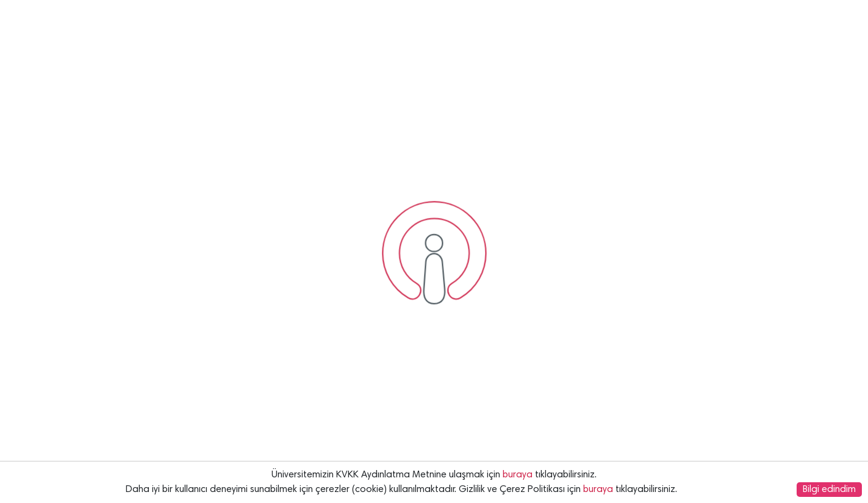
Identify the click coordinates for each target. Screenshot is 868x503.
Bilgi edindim (829, 490)
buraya (518, 475)
